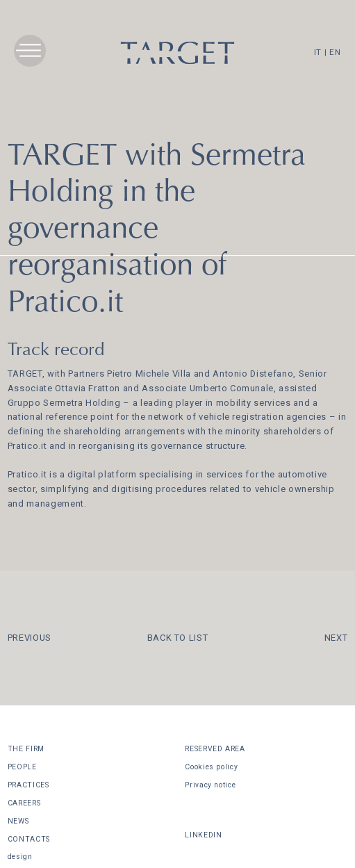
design (20, 857)
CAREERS (24, 803)
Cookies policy (211, 767)
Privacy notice (210, 785)
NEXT (336, 638)
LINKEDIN (203, 835)
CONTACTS (29, 839)
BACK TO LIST (178, 638)
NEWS (18, 821)
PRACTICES (28, 785)
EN (335, 52)
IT (318, 52)
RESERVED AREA (215, 749)
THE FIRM (26, 749)
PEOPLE (22, 767)
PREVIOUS (30, 638)
